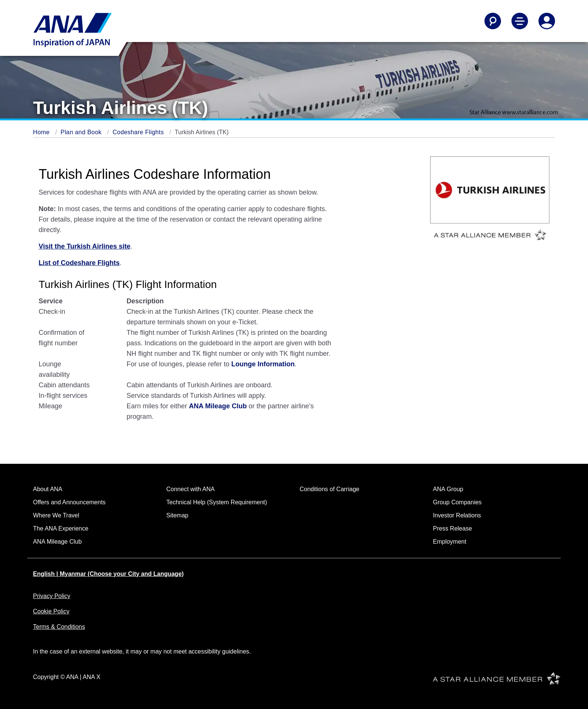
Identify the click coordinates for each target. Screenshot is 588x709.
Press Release (453, 528)
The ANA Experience (61, 528)
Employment (450, 542)
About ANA (48, 489)
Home (42, 132)
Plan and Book (82, 132)
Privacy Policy (52, 596)
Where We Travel (56, 515)
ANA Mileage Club (57, 542)
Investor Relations (457, 515)
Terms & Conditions (59, 627)
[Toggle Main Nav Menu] (520, 21)
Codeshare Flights (139, 132)
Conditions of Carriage (329, 489)
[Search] (493, 21)
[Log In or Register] (547, 21)
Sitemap (178, 515)
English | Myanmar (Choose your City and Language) (108, 574)
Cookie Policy (51, 611)
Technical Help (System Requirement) (217, 502)
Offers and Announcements (69, 502)
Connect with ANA (191, 489)
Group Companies (457, 502)
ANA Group (448, 489)
